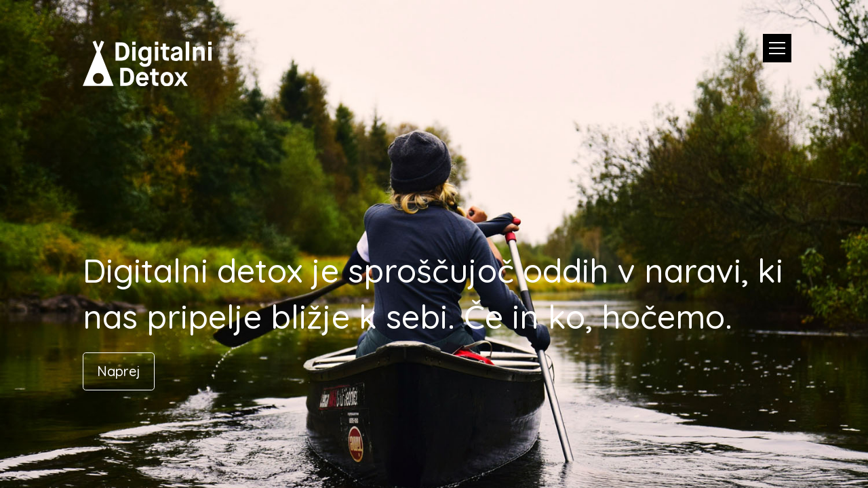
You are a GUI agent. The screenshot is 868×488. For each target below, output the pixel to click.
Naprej (119, 371)
